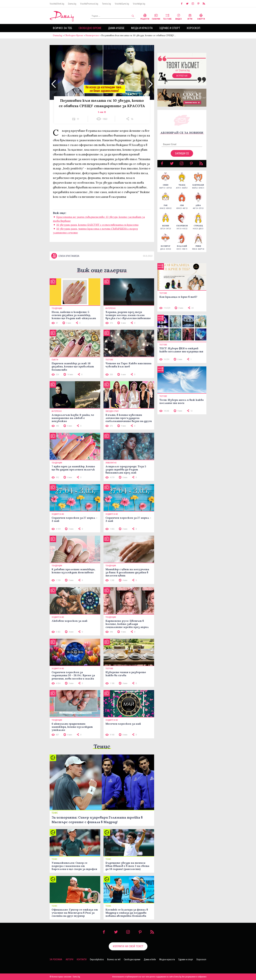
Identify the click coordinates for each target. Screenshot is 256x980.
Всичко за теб (62, 28)
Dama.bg (72, 4)
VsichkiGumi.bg (122, 4)
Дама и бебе (116, 28)
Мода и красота (142, 28)
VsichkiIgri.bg (139, 4)
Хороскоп (193, 28)
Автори (69, 959)
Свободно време (90, 28)
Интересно (92, 35)
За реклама (56, 959)
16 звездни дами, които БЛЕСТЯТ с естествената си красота (97, 225)
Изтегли (182, 76)
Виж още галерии (102, 270)
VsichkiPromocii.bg (89, 4)
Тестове (167, 16)
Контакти (82, 959)
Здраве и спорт (170, 28)
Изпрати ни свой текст (128, 946)
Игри (190, 16)
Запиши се (182, 153)
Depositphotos (97, 959)
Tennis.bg (106, 4)
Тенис (102, 746)
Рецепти (145, 16)
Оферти (201, 16)
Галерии (156, 16)
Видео (179, 16)
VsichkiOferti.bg (57, 4)
